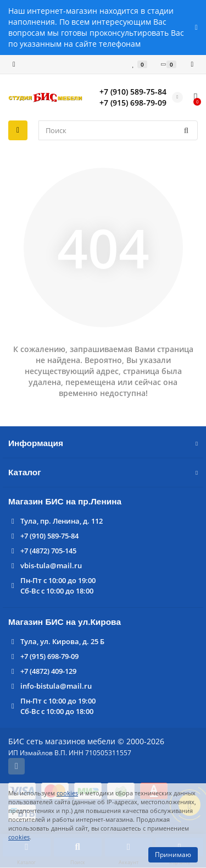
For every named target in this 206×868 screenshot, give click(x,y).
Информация (103, 443)
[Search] (118, 130)
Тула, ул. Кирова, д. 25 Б (62, 641)
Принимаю (173, 855)
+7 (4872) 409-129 (48, 671)
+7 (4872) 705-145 (48, 551)
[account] (192, 64)
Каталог (103, 472)
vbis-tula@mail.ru (51, 565)
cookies (67, 793)
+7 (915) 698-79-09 (49, 656)
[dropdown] (14, 64)
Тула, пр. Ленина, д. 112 (62, 521)
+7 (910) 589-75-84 (49, 536)
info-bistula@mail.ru (56, 686)
